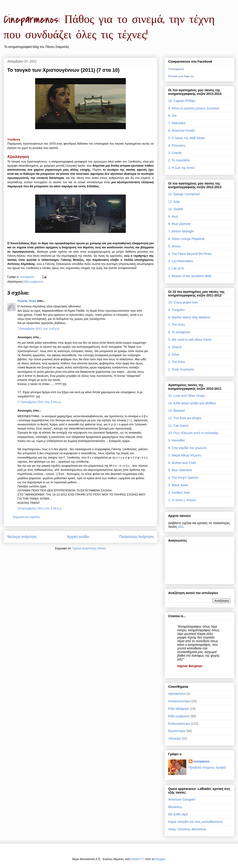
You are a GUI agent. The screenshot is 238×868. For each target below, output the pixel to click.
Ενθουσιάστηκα (179, 724)
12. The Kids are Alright (185, 418)
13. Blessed (176, 411)
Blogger (160, 859)
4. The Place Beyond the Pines (190, 254)
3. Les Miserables (181, 261)
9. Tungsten (176, 310)
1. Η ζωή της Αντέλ (181, 168)
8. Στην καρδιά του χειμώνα (187, 448)
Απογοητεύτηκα (179, 701)
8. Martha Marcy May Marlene (189, 317)
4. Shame (175, 347)
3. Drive (174, 355)
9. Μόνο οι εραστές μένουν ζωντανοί (194, 108)
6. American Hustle (182, 131)
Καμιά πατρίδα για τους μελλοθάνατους (196, 822)
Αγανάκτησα (177, 694)
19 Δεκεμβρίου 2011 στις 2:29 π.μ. (40, 508)
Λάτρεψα (174, 738)
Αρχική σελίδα (78, 537)
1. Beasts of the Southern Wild (190, 276)
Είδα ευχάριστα (33, 282)
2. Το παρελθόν (179, 160)
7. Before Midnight (181, 231)
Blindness (175, 807)
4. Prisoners (177, 145)
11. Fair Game (178, 426)
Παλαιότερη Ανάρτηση (136, 537)
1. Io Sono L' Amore (182, 500)
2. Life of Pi (176, 269)
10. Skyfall (176, 209)
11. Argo (174, 202)
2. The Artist (177, 362)
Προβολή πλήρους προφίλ (207, 767)
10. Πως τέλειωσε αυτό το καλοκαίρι (193, 433)
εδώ (181, 527)
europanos (202, 761)
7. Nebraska (177, 123)
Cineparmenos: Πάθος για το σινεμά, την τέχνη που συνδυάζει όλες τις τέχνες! (109, 27)
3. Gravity (175, 153)
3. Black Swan (178, 485)
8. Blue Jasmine (180, 224)
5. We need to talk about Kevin (190, 340)
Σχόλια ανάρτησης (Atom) (89, 548)
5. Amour (175, 246)
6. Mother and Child (182, 463)
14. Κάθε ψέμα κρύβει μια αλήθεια (192, 403)
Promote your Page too (181, 76)
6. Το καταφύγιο (179, 332)
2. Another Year (179, 493)
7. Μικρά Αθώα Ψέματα (185, 455)
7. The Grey (177, 325)
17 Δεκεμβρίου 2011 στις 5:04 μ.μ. (40, 402)
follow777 (137, 859)
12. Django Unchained (184, 194)
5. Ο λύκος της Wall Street (187, 138)
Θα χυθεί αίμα (178, 814)
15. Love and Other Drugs (186, 396)
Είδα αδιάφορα (179, 709)
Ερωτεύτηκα (177, 731)
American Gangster (182, 799)
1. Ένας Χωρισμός (181, 369)
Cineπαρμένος (176, 69)
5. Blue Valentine (180, 470)
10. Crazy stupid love (183, 302)
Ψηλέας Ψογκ (27, 301)
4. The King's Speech (183, 478)
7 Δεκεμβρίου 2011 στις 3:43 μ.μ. (39, 329)
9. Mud (173, 217)
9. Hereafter (177, 440)
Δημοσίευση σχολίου (26, 517)
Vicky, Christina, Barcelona (187, 829)
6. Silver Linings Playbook (186, 239)
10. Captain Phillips (182, 101)
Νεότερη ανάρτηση (22, 537)
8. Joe (172, 116)
